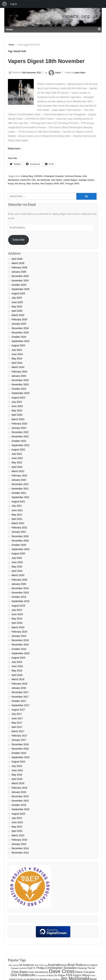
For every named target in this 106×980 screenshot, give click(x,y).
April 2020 (17, 571)
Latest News (80, 73)
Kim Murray (20, 184)
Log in (14, 4)
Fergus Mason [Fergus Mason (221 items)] (82, 975)
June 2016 (17, 770)
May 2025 (17, 307)
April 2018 (17, 675)
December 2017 (20, 692)
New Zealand (47, 184)
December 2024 (20, 328)
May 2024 (17, 359)
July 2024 (17, 350)
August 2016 (18, 762)
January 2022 (19, 480)
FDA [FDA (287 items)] (69, 975)
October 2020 (19, 545)
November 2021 (20, 489)
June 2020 (17, 562)
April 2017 (17, 727)
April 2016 (17, 779)
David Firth (25, 180)
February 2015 (19, 840)
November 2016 (20, 749)
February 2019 (19, 632)
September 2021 (21, 497)
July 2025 (17, 298)
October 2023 (19, 389)
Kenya (11, 184)
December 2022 (20, 432)
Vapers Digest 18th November (46, 61)
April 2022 (17, 467)
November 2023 (20, 384)
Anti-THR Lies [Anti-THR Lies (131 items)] (41, 965)
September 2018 (21, 653)
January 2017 (19, 740)
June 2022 (17, 458)
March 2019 (18, 627)
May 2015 (17, 827)
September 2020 (21, 549)
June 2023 (17, 406)
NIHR (56, 184)
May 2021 (17, 515)
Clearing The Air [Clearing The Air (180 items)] (86, 968)
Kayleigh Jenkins (86, 180)
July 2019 (17, 610)
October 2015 (19, 805)
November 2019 (20, 593)
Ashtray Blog (27, 176)
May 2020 (17, 567)
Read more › (15, 149)
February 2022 (19, 476)
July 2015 (17, 818)
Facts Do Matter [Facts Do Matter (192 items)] (56, 975)
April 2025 (17, 311)
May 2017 (17, 723)
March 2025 (18, 315)
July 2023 (17, 402)
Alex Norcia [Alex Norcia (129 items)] (14, 965)
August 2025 (18, 293)
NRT (62, 184)
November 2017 (20, 697)
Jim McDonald (43, 180)
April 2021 (17, 519)
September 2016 (21, 757)
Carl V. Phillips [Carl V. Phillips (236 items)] (36, 968)
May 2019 (17, 619)
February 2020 (19, 580)
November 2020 (20, 541)
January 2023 (19, 428)
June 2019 (17, 614)
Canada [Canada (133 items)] (14, 968)
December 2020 (20, 536)
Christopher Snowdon (54, 176)
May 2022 (17, 462)
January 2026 (19, 272)
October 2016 (19, 753)
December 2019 (20, 588)
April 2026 (17, 259)
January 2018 (19, 688)
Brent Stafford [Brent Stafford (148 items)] (91, 965)
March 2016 (18, 783)
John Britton (57, 180)
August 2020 (18, 554)
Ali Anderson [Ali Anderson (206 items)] (27, 965)
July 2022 (17, 454)
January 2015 (19, 844)
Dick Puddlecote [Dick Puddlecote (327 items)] (23, 975)
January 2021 (19, 532)
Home (11, 45)
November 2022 (20, 436)
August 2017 (18, 710)
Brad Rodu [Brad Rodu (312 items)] (75, 965)
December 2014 (20, 848)
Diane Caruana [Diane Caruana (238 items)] (85, 972)
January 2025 (19, 324)
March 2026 (18, 263)
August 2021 (18, 502)
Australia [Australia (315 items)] (54, 965)
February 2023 (19, 424)
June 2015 (17, 822)
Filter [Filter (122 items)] (93, 976)
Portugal (69, 184)
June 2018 (17, 666)
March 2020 (18, 575)
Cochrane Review (73, 176)
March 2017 (18, 731)
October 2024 (19, 337)
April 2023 (17, 415)
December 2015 (20, 796)
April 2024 (17, 363)
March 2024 (18, 367)
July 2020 (17, 558)
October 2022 (19, 441)
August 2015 (18, 814)
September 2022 (21, 445)
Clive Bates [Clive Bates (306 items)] (20, 972)
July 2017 (17, 714)
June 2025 (17, 302)
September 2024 (21, 341)
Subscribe (18, 240)
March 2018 (18, 679)
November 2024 (20, 333)
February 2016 (19, 788)
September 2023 (21, 393)
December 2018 (20, 640)
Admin (54, 73)
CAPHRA (38, 176)
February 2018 (19, 684)
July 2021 (17, 506)
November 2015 (20, 801)
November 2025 (20, 281)
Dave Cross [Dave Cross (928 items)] (62, 971)
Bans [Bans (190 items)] (64, 965)
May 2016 (17, 775)
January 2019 (19, 636)
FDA (34, 180)
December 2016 (20, 744)
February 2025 (19, 319)
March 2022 (18, 471)
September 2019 (21, 601)
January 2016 (19, 792)
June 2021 (17, 510)
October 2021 (19, 493)
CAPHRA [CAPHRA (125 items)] (23, 968)
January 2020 (19, 584)
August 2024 (18, 345)
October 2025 (19, 285)
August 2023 (18, 398)
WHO (77, 184)
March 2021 (18, 523)
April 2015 (17, 831)
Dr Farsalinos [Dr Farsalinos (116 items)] (41, 976)
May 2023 (17, 410)
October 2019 (19, 597)
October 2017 (19, 701)
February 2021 (19, 528)
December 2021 (20, 484)
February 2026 (19, 267)
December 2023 (20, 380)
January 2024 (19, 376)
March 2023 (18, 419)
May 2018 (17, 671)
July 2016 (17, 766)
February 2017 (19, 736)
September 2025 (21, 289)
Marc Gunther (33, 184)
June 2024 (17, 354)
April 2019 (17, 623)
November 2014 (20, 853)
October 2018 (19, 649)
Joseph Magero (70, 180)
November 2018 (20, 645)
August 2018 (18, 658)
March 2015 (18, 835)
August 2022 (18, 450)
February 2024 (19, 372)
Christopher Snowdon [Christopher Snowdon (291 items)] (61, 968)
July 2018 (17, 662)
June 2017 (17, 718)
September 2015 (21, 809)
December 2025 (20, 276)
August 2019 (18, 606)
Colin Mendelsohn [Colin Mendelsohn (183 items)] (38, 972)
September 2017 (21, 705)
